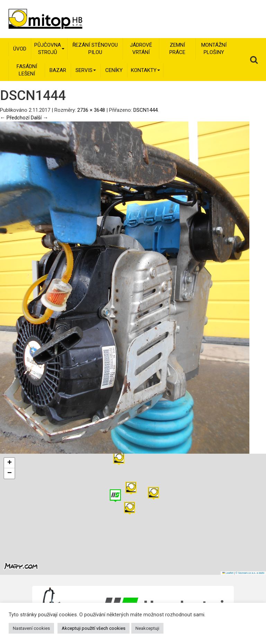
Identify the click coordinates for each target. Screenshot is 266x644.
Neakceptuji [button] (147, 628)
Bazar (58, 70)
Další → (39, 118)
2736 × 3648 (91, 110)
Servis (86, 70)
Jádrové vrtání (141, 49)
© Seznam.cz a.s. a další (250, 573)
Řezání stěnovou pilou (95, 49)
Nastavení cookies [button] (31, 628)
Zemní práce (177, 49)
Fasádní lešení (27, 70)
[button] (153, 493)
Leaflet (228, 573)
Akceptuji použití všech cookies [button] (94, 628)
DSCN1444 (145, 110)
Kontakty (145, 70)
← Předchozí (15, 118)
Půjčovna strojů (49, 49)
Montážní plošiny (214, 49)
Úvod (20, 49)
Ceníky (114, 70)
